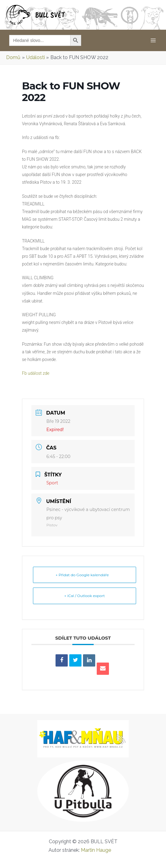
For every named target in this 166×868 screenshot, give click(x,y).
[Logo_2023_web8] (83, 738)
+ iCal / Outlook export (85, 596)
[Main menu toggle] (153, 40)
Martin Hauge (99, 850)
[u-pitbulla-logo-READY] (83, 791)
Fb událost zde (38, 373)
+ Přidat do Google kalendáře (85, 575)
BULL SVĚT (50, 15)
